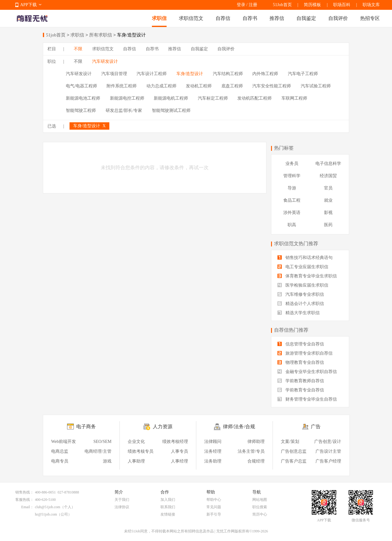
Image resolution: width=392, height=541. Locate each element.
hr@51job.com (46, 514)
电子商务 (86, 427)
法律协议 (122, 507)
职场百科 (342, 5)
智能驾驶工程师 (81, 110)
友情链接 (168, 514)
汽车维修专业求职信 (301, 294)
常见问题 (214, 507)
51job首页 (56, 35)
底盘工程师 (232, 86)
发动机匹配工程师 (254, 98)
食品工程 (292, 200)
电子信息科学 (328, 164)
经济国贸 (328, 176)
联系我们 (168, 507)
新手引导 (214, 514)
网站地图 (260, 500)
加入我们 (168, 500)
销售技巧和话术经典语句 (305, 258)
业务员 (292, 164)
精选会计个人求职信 (301, 304)
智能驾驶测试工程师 (171, 110)
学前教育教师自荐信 (301, 381)
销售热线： (24, 492)
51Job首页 (282, 5)
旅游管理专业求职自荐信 (305, 353)
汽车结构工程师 (228, 74)
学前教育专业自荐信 (301, 390)
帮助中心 (214, 500)
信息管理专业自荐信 (301, 344)
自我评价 (338, 18)
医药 (328, 225)
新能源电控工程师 (127, 98)
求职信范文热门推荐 (296, 244)
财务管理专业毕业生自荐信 (307, 399)
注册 (253, 5)
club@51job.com (48, 507)
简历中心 (260, 514)
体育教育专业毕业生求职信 (307, 276)
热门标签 (284, 148)
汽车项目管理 (114, 74)
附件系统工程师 (122, 86)
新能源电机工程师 (171, 98)
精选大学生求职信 (299, 313)
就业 (328, 200)
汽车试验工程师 (316, 86)
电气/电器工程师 (81, 86)
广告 (316, 427)
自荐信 (223, 18)
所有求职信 (101, 35)
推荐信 (277, 18)
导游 (292, 188)
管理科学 (292, 176)
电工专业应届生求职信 (303, 267)
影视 (328, 213)
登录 (241, 5)
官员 (328, 188)
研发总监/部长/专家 (124, 110)
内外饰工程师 (265, 74)
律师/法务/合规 (239, 427)
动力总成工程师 (161, 86)
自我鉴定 (306, 18)
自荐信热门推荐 (291, 330)
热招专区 (370, 18)
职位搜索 (260, 507)
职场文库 (371, 5)
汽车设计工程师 (152, 74)
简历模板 (312, 5)
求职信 (159, 18)
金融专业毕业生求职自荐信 (307, 372)
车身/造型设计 (190, 74)
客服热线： (24, 500)
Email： (27, 507)
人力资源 (163, 427)
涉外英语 (292, 213)
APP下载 (28, 5)
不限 (78, 49)
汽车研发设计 (105, 61)
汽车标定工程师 (213, 98)
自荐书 (250, 18)
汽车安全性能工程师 (272, 86)
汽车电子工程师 (303, 74)
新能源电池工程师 (83, 98)
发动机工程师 (199, 86)
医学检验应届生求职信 (303, 285)
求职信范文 (191, 18)
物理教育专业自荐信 (301, 362)
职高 (292, 225)
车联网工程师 (294, 98)
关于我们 (122, 500)
